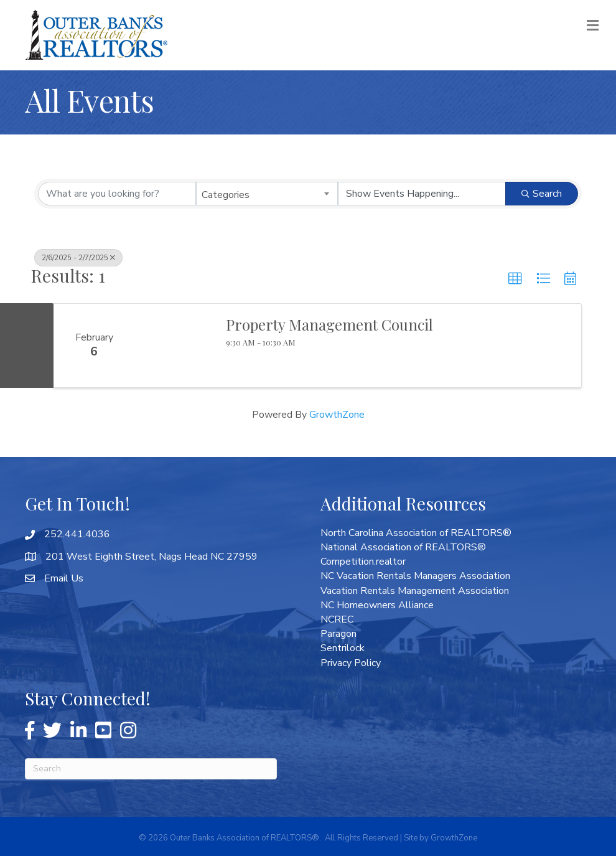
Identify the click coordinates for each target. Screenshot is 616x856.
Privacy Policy (351, 663)
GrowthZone (337, 415)
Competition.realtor (363, 562)
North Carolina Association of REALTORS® (416, 533)
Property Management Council (329, 324)
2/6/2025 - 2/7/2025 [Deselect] (78, 258)
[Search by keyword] (117, 194)
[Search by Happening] (422, 194)
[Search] (151, 769)
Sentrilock (343, 648)
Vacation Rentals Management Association (415, 591)
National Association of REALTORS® (403, 547)
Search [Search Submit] (542, 194)
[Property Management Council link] (174, 346)
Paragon (338, 634)
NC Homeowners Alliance (377, 605)
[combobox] (267, 194)
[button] (515, 279)
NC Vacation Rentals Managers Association (415, 576)
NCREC (337, 619)
